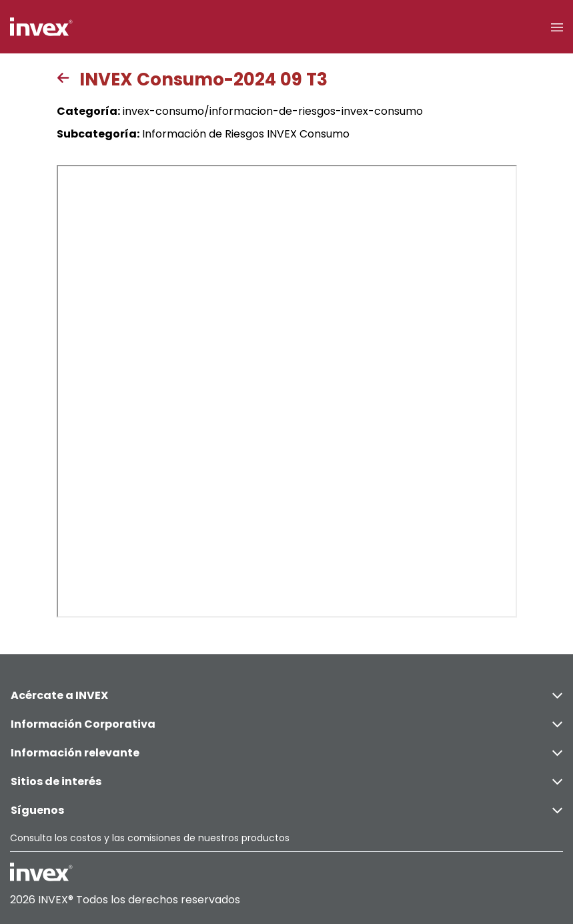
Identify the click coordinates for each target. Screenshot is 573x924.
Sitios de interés (286, 781)
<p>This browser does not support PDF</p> (287, 391)
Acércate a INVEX (286, 695)
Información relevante (286, 753)
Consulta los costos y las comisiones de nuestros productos (150, 838)
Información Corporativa (286, 724)
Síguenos (286, 810)
